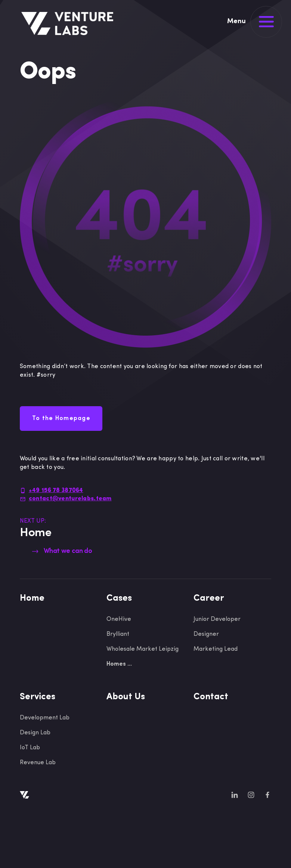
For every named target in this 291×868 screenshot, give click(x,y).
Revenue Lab (38, 763)
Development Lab (45, 718)
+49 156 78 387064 (56, 491)
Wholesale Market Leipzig (143, 649)
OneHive (119, 619)
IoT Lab (30, 748)
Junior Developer (217, 619)
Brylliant (118, 634)
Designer (206, 634)
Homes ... (119, 664)
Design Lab (35, 733)
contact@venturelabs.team (70, 499)
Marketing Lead (216, 649)
